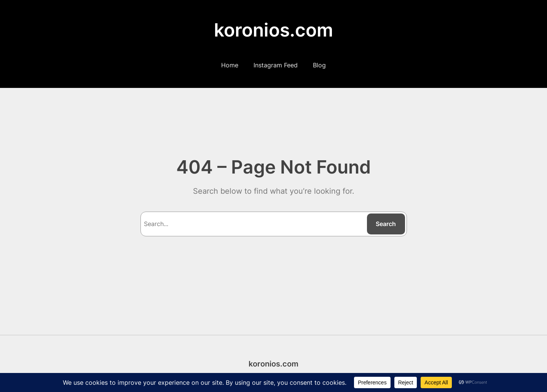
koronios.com (273, 30)
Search (386, 224)
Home (230, 65)
